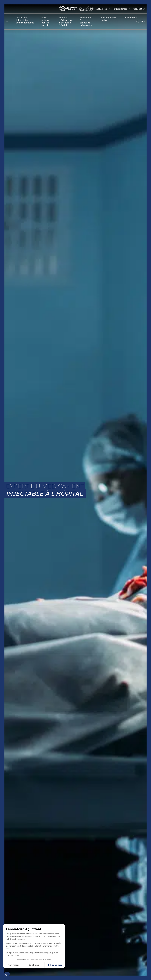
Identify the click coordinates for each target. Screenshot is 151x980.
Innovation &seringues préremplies (86, 21)
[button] (103, 9)
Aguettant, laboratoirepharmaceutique (25, 20)
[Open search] (138, 22)
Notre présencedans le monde (46, 21)
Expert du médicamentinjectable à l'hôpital (66, 21)
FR (142, 21)
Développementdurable (108, 19)
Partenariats (130, 18)
